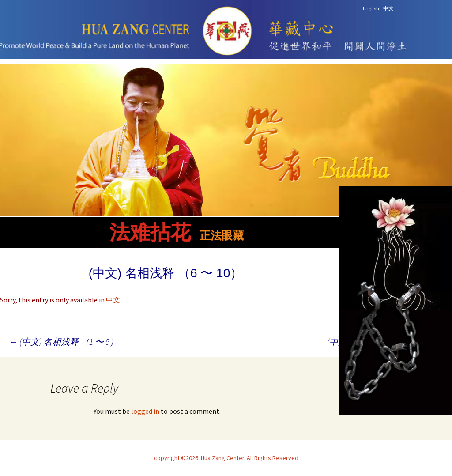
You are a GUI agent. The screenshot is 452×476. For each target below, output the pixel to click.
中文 (113, 300)
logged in (145, 411)
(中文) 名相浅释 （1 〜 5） (64, 342)
